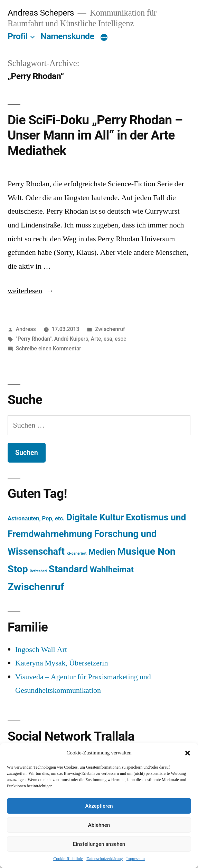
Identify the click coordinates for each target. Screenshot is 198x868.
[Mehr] (104, 38)
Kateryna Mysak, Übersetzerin (62, 663)
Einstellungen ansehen (99, 844)
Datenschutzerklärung (105, 859)
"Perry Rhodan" (34, 339)
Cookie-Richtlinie (68, 859)
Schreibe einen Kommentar (49, 348)
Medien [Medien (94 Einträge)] (102, 552)
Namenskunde (68, 36)
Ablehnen (99, 825)
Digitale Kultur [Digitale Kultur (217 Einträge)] (95, 517)
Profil (18, 36)
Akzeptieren (99, 806)
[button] (188, 753)
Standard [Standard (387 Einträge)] (68, 569)
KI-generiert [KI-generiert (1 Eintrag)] (76, 553)
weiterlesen (25, 291)
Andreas (26, 329)
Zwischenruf (110, 329)
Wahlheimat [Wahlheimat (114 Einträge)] (112, 570)
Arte (96, 339)
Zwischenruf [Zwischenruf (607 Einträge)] (36, 587)
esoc (120, 339)
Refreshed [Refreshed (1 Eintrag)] (38, 571)
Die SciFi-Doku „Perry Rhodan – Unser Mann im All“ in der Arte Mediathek (95, 135)
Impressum (135, 859)
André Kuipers (71, 339)
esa (108, 339)
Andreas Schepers (42, 13)
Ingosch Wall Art (41, 650)
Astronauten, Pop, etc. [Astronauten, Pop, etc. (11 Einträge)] (36, 518)
